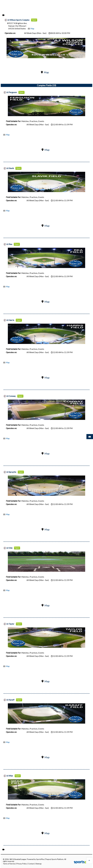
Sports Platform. (58, 859)
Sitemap (39, 864)
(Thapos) (48, 859)
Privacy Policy (22, 864)
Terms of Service (9, 864)
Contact (31, 864)
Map (32, 29)
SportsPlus (40, 859)
